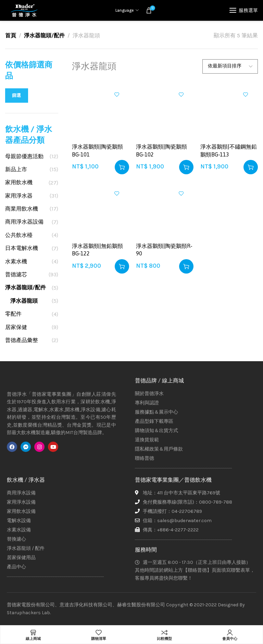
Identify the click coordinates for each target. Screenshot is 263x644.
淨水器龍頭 (24, 301)
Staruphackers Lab (28, 613)
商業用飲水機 (22, 209)
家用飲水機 (19, 182)
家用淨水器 (19, 196)
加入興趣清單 (117, 94)
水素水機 (16, 261)
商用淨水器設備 (24, 222)
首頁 (11, 35)
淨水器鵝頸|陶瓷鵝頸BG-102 (161, 150)
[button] (122, 167)
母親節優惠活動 (24, 156)
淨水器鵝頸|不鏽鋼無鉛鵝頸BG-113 (229, 150)
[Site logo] (24, 10)
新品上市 (16, 169)
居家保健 (16, 327)
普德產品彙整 (22, 340)
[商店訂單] (230, 66)
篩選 (17, 95)
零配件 (13, 314)
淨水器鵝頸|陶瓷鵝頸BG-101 (97, 150)
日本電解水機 (22, 248)
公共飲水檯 (19, 235)
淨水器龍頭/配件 (44, 35)
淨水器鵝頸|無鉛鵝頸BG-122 (97, 250)
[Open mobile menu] (244, 10)
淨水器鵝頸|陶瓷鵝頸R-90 (164, 250)
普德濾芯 (16, 274)
